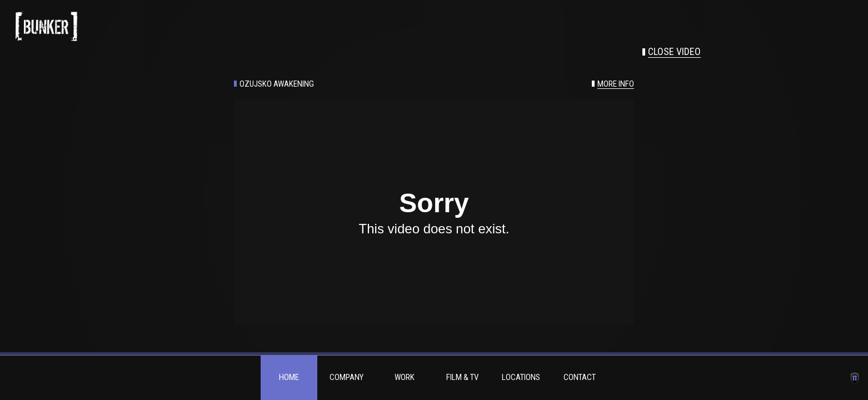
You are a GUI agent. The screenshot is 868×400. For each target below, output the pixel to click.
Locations (521, 377)
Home (289, 377)
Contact (580, 377)
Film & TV (462, 377)
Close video (674, 52)
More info (616, 84)
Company (346, 377)
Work (405, 377)
